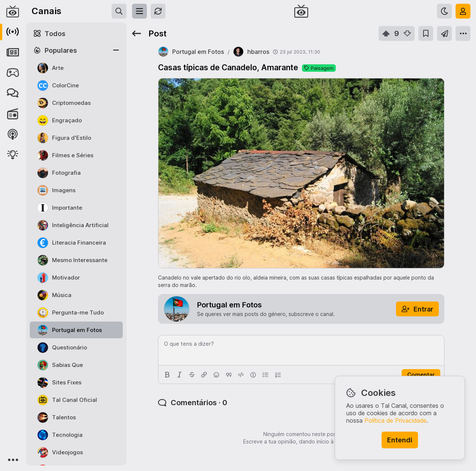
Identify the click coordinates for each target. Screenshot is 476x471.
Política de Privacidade (395, 420)
